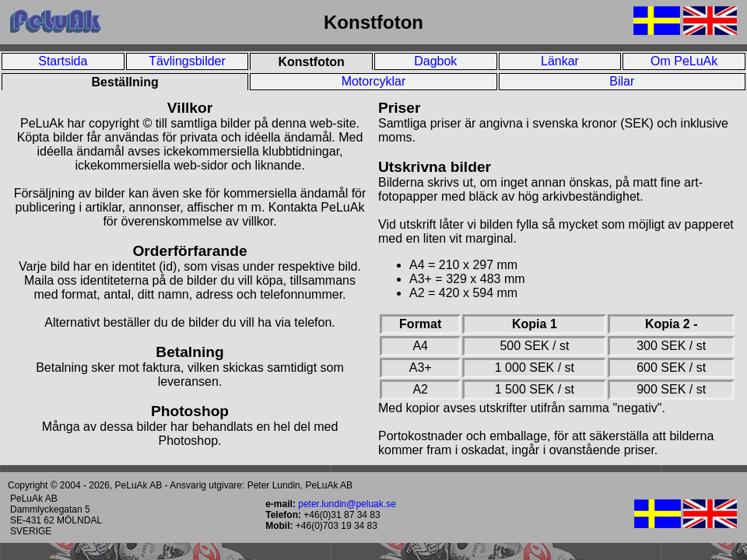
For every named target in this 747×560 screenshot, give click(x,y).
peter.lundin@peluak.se (347, 504)
